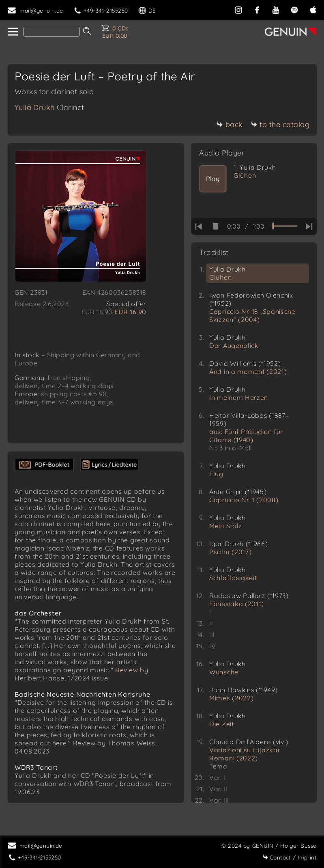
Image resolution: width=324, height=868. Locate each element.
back (230, 124)
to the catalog (280, 124)
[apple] (313, 9)
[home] (12, 32)
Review (127, 678)
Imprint (290, 857)
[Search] (51, 32)
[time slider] (285, 226)
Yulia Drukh (49, 107)
